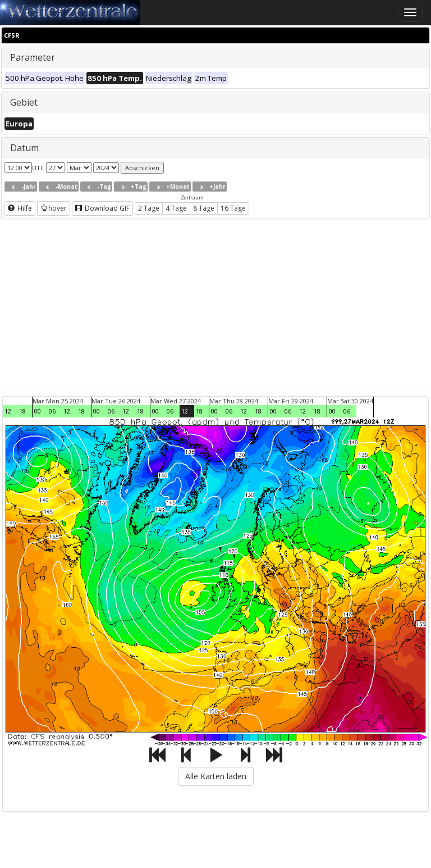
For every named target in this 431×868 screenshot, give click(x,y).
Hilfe (20, 208)
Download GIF (102, 208)
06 (52, 411)
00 (38, 411)
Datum (24, 148)
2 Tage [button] (149, 208)
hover (54, 208)
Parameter (33, 57)
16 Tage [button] (233, 208)
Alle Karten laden (216, 776)
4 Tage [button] (176, 208)
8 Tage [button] (204, 208)
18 (22, 411)
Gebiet (24, 102)
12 (8, 411)
